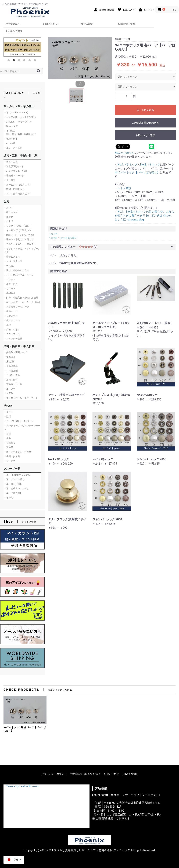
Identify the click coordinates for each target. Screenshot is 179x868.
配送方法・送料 (127, 24)
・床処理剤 (10, 362)
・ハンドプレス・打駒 (15, 171)
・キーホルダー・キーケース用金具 (22, 302)
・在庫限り (10, 443)
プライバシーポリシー (54, 774)
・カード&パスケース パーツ (19, 421)
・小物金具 (10, 293)
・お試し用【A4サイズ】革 (18, 122)
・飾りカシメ (11, 212)
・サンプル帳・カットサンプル (20, 117)
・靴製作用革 (11, 139)
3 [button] (20, 61)
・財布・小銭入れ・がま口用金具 (21, 298)
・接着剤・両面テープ (15, 352)
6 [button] (35, 61)
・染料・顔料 (11, 380)
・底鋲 (7, 325)
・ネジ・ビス (11, 284)
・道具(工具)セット (14, 166)
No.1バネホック (127, 165)
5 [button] (30, 61)
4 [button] (25, 61)
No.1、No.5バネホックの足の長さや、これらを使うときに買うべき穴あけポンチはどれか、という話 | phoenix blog (144, 216)
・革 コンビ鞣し (13, 484)
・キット (9, 412)
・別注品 (9, 447)
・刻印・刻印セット (14, 189)
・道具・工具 (11, 162)
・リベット (10, 288)
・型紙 (7, 416)
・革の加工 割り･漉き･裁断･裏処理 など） (21, 132)
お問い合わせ (50, 24)
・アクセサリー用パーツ (17, 307)
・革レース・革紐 (13, 148)
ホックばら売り (69, 238)
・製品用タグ (11, 126)
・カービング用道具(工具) (17, 185)
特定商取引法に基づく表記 (85, 774)
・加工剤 (9, 393)
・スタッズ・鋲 (12, 334)
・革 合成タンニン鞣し (17, 488)
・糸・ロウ (10, 180)
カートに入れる (145, 110)
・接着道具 (10, 357)
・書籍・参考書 (12, 456)
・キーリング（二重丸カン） (19, 230)
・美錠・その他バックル (17, 270)
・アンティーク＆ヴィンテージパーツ (22, 427)
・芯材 (7, 434)
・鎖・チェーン (12, 320)
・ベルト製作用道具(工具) (17, 194)
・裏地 (7, 438)
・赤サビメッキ (12, 257)
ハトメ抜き (124, 188)
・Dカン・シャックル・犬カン (20, 235)
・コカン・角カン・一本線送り (20, 244)
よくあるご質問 (14, 31)
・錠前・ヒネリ (12, 329)
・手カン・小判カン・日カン (19, 239)
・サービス (10, 461)
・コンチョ (10, 279)
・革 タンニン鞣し (14, 479)
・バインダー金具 (13, 339)
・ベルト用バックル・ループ (19, 275)
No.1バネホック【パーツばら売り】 (137, 172)
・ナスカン (10, 266)
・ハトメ (9, 221)
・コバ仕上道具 (12, 375)
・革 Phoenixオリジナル (17, 475)
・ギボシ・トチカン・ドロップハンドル (22, 250)
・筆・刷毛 (10, 389)
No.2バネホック (125, 153)
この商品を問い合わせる (145, 123)
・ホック (9, 217)
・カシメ (9, 208)
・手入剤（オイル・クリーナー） (21, 398)
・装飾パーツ (11, 311)
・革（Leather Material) (16, 113)
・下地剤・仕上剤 (13, 384)
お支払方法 (87, 24)
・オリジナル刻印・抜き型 (18, 452)
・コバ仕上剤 (11, 371)
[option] (22, 47)
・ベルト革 (10, 143)
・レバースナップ (13, 261)
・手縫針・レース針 (14, 176)
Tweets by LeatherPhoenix (22, 786)
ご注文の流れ (13, 24)
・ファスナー (11, 316)
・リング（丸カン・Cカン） (18, 226)
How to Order (130, 774)
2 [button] (15, 61)
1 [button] (9, 61)
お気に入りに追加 (145, 135)
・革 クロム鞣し (13, 493)
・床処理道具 (11, 366)
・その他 (9, 498)
